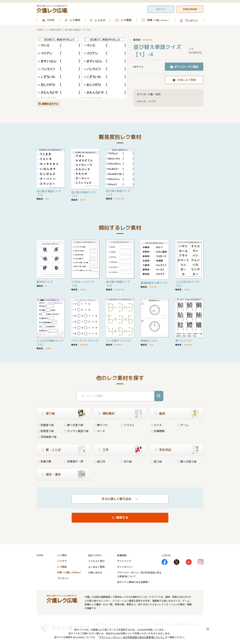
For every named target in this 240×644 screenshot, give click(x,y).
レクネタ (100, 20)
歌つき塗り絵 (74, 425)
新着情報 (122, 555)
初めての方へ (95, 555)
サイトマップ (124, 561)
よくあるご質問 (96, 567)
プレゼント (191, 20)
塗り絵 (156, 461)
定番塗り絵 (46, 425)
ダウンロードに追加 (186, 67)
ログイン (161, 9)
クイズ (152, 101)
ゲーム (183, 425)
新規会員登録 (190, 9)
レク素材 (75, 20)
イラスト (128, 425)
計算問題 (158, 431)
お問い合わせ (95, 572)
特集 (159, 20)
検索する (122, 518)
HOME (51, 20)
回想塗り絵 (46, 431)
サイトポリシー (125, 567)
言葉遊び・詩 (74, 461)
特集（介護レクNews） (70, 572)
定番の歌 (44, 461)
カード (100, 431)
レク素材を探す (54, 30)
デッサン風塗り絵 (76, 431)
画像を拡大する (50, 104)
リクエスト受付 (96, 561)
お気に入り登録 (187, 80)
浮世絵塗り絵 (47, 437)
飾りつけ (101, 425)
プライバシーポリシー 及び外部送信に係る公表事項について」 (132, 637)
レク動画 (126, 20)
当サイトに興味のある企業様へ (133, 582)
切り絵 (126, 461)
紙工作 (100, 461)
